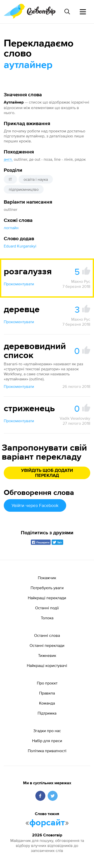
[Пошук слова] (67, 12)
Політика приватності (47, 751)
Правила (47, 693)
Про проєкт (47, 683)
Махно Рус (81, 281)
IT (10, 179)
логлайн (11, 228)
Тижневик (47, 655)
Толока (47, 618)
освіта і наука (36, 179)
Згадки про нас (47, 731)
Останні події (47, 608)
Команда (47, 703)
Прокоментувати (19, 284)
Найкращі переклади (47, 598)
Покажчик (47, 578)
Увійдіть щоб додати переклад (47, 473)
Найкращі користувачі (47, 665)
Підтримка (47, 713)
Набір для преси (47, 741)
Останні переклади (47, 645)
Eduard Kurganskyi (20, 246)
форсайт (47, 823)
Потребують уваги (47, 588)
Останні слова (47, 635)
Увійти (35, 505)
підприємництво (24, 189)
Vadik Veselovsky (75, 418)
